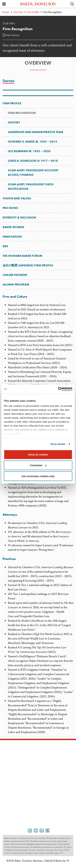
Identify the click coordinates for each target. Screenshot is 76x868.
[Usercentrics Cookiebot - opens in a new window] (58, 389)
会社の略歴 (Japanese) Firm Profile (28, 265)
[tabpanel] (38, 517)
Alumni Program (16, 284)
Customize (38, 465)
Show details (58, 444)
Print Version (11, 35)
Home (6, 12)
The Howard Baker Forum (22, 256)
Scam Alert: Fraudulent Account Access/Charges (33, 172)
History (14, 122)
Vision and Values (17, 198)
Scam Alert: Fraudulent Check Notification (31, 186)
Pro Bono (10, 208)
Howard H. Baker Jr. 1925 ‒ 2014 (32, 142)
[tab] (9, 81)
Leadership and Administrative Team (36, 132)
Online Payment (15, 275)
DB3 (5, 246)
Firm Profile (33, 12)
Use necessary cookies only (38, 476)
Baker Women (13, 227)
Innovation (12, 237)
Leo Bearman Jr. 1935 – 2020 (29, 151)
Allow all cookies (38, 454)
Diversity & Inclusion (19, 217)
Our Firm (18, 12)
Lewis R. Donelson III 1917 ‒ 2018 (33, 161)
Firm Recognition (22, 113)
